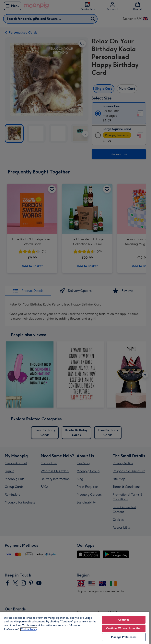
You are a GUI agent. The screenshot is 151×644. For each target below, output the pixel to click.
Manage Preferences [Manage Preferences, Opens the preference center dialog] (124, 637)
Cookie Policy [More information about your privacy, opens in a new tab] (29, 629)
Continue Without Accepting (124, 628)
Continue (124, 620)
